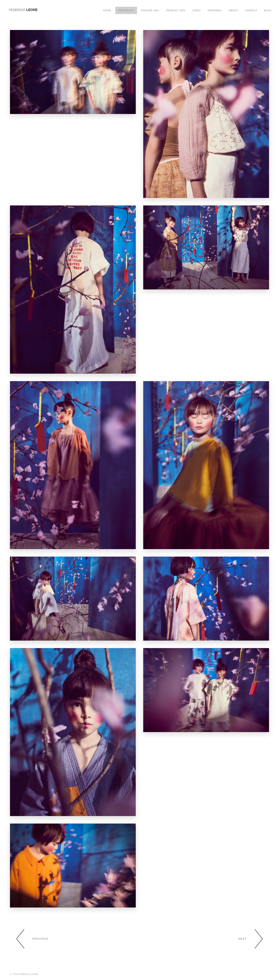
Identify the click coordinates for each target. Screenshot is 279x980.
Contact (251, 10)
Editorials (126, 10)
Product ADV (176, 10)
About (233, 10)
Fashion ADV (150, 10)
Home (107, 10)
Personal (215, 10)
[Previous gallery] (29, 939)
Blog (268, 10)
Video (197, 10)
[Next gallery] (254, 939)
